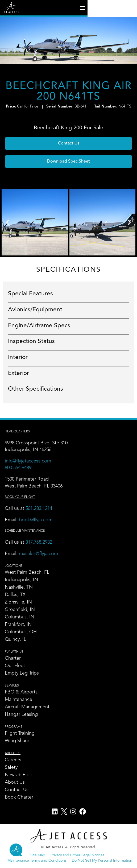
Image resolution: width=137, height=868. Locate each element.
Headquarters (17, 432)
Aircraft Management (27, 707)
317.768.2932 (40, 542)
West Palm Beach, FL (27, 572)
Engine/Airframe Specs (39, 326)
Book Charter (19, 797)
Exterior (18, 373)
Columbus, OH (21, 632)
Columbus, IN (20, 617)
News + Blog (19, 775)
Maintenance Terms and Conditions (37, 861)
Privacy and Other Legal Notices (77, 855)
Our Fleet (15, 666)
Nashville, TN (19, 587)
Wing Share (17, 741)
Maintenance (18, 700)
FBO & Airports (21, 692)
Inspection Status (31, 341)
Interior (18, 357)
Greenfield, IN (20, 610)
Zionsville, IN (18, 602)
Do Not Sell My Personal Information (102, 861)
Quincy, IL (15, 639)
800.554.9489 (18, 468)
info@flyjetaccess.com (28, 461)
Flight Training (20, 733)
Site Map (38, 855)
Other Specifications (36, 389)
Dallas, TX (15, 595)
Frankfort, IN (18, 625)
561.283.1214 (39, 509)
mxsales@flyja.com (38, 554)
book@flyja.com (36, 520)
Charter (13, 658)
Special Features (30, 294)
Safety (11, 767)
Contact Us (17, 790)
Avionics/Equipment (35, 310)
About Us (15, 782)
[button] (68, 162)
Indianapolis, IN (21, 580)
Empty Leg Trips (22, 673)
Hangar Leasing (21, 714)
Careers (13, 760)
